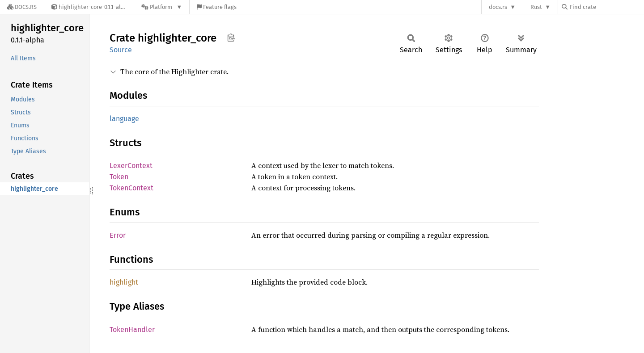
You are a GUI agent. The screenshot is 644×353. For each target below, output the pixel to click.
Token (119, 177)
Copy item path (231, 38)
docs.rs (498, 7)
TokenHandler (132, 330)
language (124, 119)
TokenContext (131, 188)
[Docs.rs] (22, 7)
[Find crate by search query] (606, 7)
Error (118, 235)
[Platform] (162, 7)
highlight (124, 282)
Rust (536, 7)
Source (121, 50)
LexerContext (131, 166)
